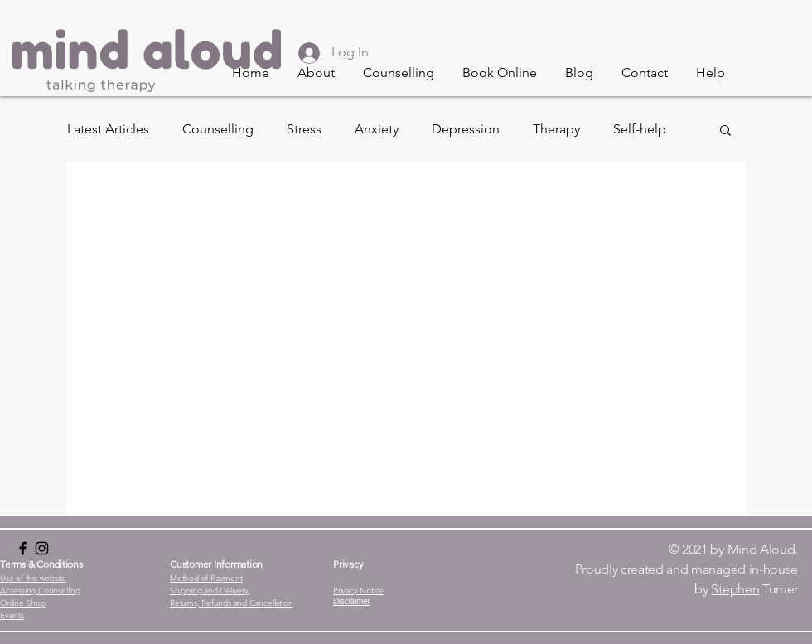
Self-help (640, 129)
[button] (316, 73)
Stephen (735, 589)
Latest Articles (108, 129)
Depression (466, 129)
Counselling (218, 129)
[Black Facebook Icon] (23, 548)
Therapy (556, 129)
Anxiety (377, 129)
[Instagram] (42, 548)
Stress (304, 129)
